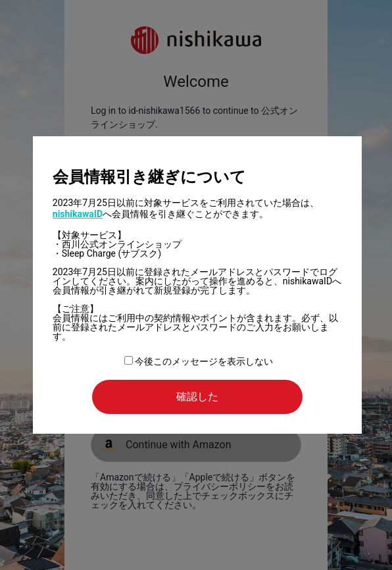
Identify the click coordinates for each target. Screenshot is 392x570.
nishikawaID (78, 214)
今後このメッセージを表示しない (199, 361)
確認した (197, 397)
